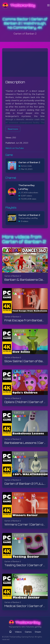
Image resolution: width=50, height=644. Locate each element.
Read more (13, 129)
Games (28, 632)
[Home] (10, 632)
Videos (18, 632)
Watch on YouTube (15, 148)
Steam (38, 632)
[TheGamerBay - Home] (19, 5)
